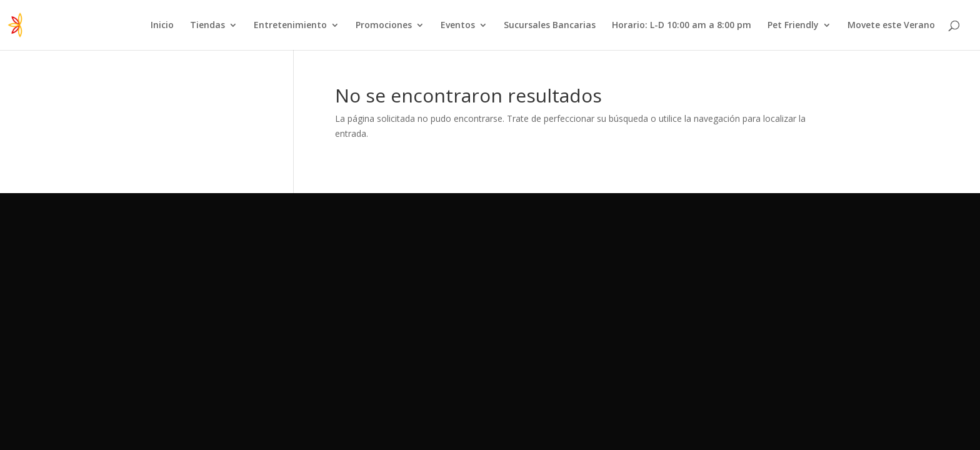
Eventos (458, 26)
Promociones (384, 26)
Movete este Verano (891, 26)
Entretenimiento (290, 26)
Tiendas (207, 26)
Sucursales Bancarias (550, 26)
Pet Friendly (793, 26)
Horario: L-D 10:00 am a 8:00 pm (682, 26)
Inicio (162, 26)
